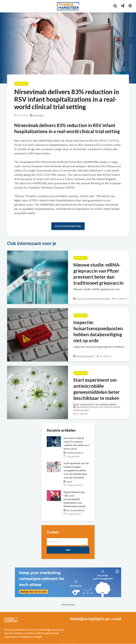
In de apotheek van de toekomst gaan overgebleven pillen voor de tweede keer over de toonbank (76, 470)
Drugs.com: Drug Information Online (93, 298)
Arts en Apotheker (75, 510)
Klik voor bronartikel (68, 226)
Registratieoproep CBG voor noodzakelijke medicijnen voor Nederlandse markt (75, 499)
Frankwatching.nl (75, 453)
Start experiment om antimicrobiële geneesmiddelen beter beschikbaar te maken (97, 389)
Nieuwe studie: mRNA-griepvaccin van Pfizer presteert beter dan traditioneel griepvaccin (98, 274)
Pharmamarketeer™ (85, 356)
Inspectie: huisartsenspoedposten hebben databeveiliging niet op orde (98, 331)
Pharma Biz (38, 115)
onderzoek (21, 84)
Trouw (69, 481)
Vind (68, 550)
